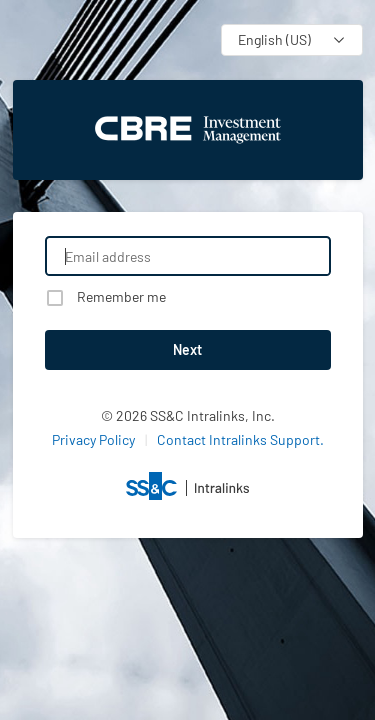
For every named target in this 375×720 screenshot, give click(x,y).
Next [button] (187, 349)
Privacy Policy (93, 439)
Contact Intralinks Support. (240, 439)
